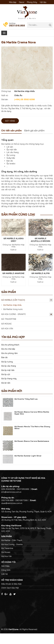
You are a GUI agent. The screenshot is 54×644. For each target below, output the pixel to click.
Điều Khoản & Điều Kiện (11, 594)
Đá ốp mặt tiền (8, 381)
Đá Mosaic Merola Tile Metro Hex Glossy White (32, 438)
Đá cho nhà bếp (8, 359)
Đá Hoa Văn (7, 339)
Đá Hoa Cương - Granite (14, 325)
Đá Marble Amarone (13, 284)
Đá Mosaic (7, 334)
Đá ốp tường (7, 372)
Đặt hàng (10, 131)
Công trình (6, 581)
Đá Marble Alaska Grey (14, 250)
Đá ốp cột (6, 385)
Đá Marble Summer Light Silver (28, 466)
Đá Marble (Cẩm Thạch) (13, 311)
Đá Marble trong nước (13, 320)
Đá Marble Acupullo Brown (40, 250)
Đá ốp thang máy (9, 389)
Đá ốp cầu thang (9, 376)
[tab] (11, 141)
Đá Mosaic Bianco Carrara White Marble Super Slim (32, 423)
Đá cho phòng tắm (9, 364)
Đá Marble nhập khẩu (12, 316)
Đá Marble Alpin (41, 284)
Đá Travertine (9, 330)
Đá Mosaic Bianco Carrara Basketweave (32, 452)
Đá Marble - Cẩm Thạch (12, 551)
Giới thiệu (5, 577)
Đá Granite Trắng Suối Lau (26, 410)
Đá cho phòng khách (10, 355)
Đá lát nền (6, 393)
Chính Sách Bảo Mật (10, 598)
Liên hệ (4, 585)
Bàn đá (4, 368)
